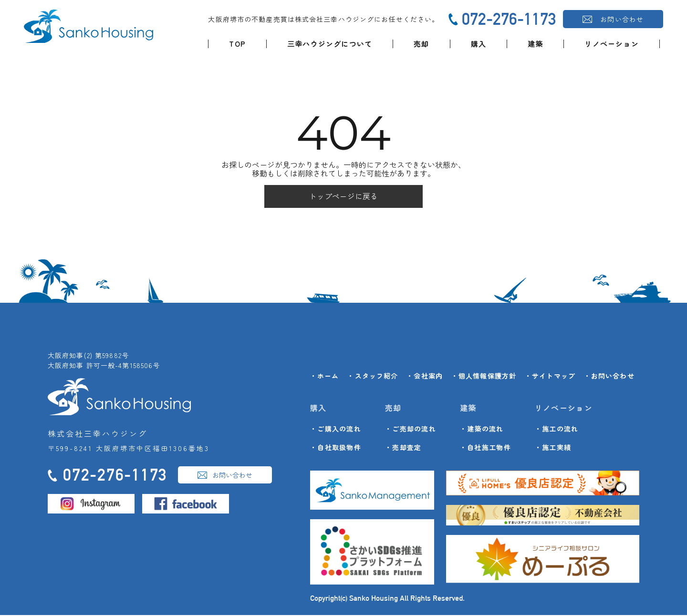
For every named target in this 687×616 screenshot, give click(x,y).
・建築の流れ (482, 430)
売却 (421, 44)
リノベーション (611, 44)
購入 (479, 44)
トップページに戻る (343, 197)
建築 (535, 44)
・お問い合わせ (609, 377)
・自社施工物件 (485, 449)
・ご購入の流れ (336, 430)
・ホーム (324, 377)
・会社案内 (425, 377)
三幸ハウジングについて (330, 44)
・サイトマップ (550, 377)
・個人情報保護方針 (484, 377)
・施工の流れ (557, 430)
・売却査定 (403, 449)
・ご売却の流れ (411, 430)
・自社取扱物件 (336, 449)
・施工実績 (553, 449)
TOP (237, 44)
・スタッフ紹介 (373, 377)
